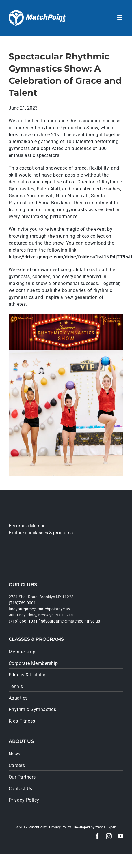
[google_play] (28, 563)
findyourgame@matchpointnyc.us (39, 609)
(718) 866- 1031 (23, 621)
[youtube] (120, 836)
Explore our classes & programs (41, 533)
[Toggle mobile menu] (120, 17)
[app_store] (26, 546)
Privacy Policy (60, 827)
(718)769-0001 (22, 603)
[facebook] (97, 836)
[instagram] (109, 836)
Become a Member (28, 526)
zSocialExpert (106, 827)
